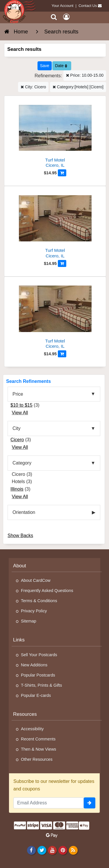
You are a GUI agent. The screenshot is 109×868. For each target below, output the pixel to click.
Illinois (17, 489)
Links (19, 640)
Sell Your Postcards (39, 655)
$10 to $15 (22, 405)
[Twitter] (42, 850)
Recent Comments (38, 739)
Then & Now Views (39, 749)
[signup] (90, 803)
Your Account (63, 6)
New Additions (34, 665)
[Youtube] (52, 850)
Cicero (17, 440)
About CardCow (36, 580)
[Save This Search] (45, 66)
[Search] (54, 17)
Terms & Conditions (39, 601)
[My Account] (66, 17)
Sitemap (29, 621)
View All (20, 413)
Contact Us (88, 6)
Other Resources (37, 759)
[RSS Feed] (73, 850)
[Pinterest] (63, 850)
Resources (25, 714)
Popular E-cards (36, 695)
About (20, 566)
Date (61, 66)
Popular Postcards (38, 675)
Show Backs (20, 536)
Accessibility (32, 729)
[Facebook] (31, 850)
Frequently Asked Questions (47, 591)
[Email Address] (49, 803)
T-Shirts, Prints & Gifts (42, 685)
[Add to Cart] (62, 173)
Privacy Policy (34, 611)
